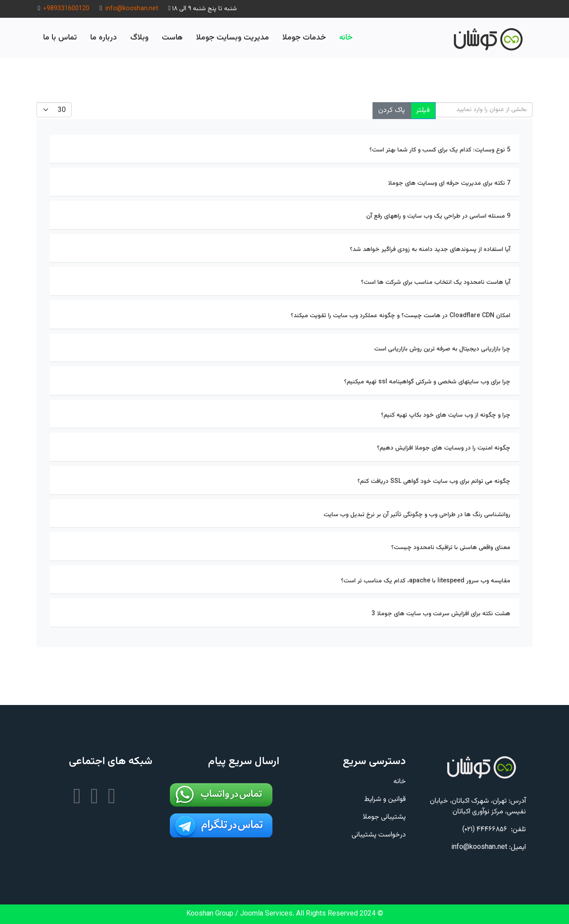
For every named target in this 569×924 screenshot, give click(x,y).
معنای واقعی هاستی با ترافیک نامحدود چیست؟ (451, 548)
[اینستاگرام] (95, 798)
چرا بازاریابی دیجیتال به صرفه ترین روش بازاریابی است (442, 349)
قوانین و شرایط (385, 799)
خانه (346, 38)
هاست (172, 38)
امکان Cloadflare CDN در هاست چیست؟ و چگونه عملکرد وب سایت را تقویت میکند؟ (401, 316)
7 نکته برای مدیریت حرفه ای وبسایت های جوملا (449, 183)
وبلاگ (139, 38)
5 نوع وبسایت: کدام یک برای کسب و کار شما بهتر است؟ (440, 150)
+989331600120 (66, 9)
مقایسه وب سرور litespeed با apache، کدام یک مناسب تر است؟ (426, 581)
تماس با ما (60, 38)
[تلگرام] (111, 798)
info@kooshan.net (132, 9)
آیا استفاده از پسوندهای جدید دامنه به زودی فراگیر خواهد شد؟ (430, 250)
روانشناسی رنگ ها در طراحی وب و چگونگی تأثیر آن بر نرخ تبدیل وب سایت (417, 515)
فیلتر (423, 110)
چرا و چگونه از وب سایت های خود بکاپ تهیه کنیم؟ (446, 415)
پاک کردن (392, 110)
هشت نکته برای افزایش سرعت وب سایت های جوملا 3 (441, 614)
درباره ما (104, 38)
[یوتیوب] (78, 798)
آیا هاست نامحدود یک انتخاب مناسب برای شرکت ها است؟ (436, 283)
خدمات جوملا (304, 38)
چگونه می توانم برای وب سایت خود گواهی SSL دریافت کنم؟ (434, 482)
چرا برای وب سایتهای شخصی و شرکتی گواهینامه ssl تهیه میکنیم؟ (427, 382)
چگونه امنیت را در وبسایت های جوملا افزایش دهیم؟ (444, 448)
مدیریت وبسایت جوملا (232, 38)
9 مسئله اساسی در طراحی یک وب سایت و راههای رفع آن (438, 216)
